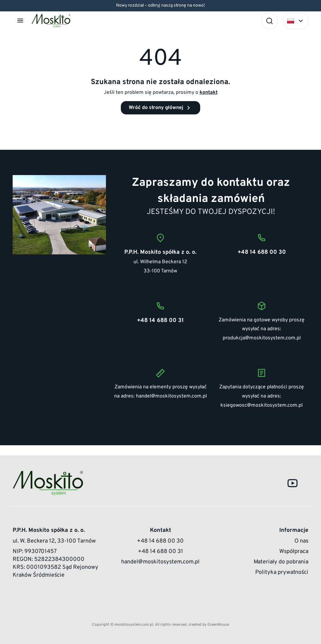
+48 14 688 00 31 (160, 552)
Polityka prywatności (282, 572)
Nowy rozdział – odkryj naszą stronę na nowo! (160, 6)
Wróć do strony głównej (160, 108)
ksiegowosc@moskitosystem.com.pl (262, 405)
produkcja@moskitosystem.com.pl (262, 338)
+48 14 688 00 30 (160, 541)
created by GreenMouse (209, 625)
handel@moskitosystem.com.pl (171, 396)
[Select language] (296, 21)
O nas (301, 541)
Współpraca (294, 552)
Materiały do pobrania (281, 562)
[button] (21, 21)
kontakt (209, 93)
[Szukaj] (269, 21)
